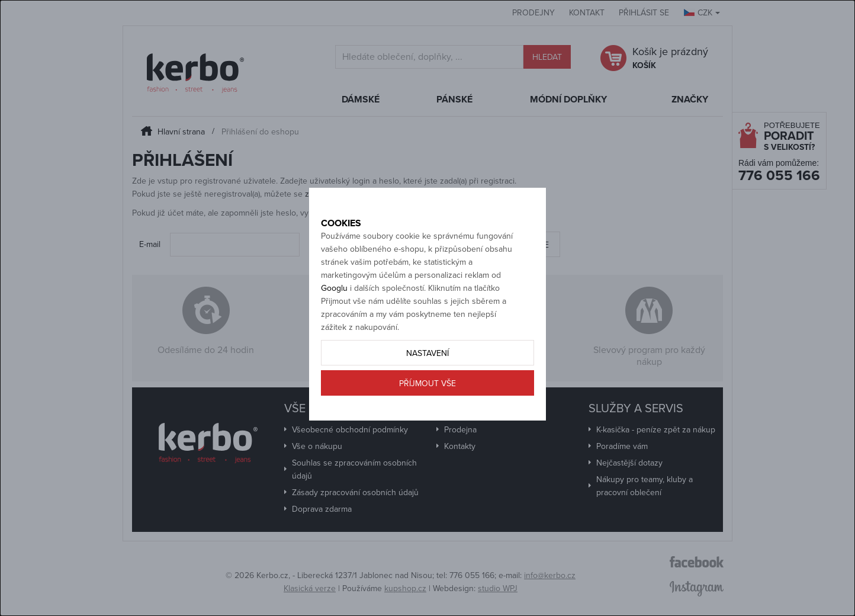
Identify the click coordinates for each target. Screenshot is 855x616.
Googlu (334, 328)
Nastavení (427, 393)
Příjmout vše (427, 423)
